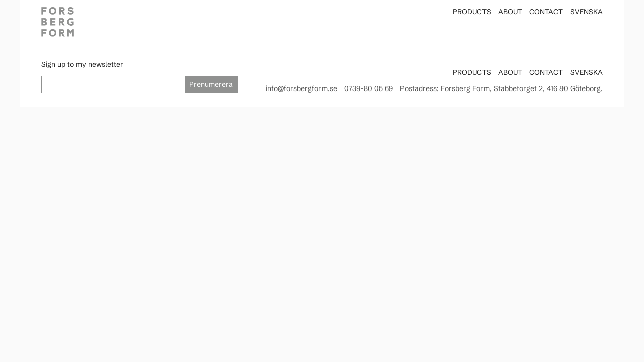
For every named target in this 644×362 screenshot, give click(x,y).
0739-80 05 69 (369, 88)
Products (472, 12)
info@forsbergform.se (301, 88)
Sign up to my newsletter (82, 64)
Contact (546, 12)
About (510, 12)
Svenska (586, 12)
